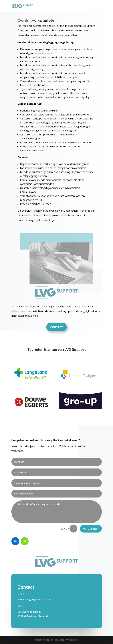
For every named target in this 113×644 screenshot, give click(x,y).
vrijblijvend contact (45, 311)
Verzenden (91, 529)
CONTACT (56, 327)
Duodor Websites (68, 640)
